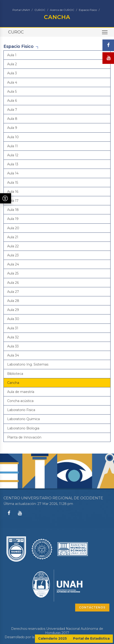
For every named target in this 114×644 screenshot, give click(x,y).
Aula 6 (12, 101)
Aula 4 (12, 82)
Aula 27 (13, 292)
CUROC (40, 10)
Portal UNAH (21, 10)
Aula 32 (13, 337)
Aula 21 (13, 237)
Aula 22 (13, 246)
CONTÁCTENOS (92, 607)
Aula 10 (13, 137)
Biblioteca (15, 374)
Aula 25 (13, 273)
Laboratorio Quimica (23, 419)
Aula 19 (13, 219)
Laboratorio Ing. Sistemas (28, 364)
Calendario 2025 (52, 638)
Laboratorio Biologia (23, 428)
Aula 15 (13, 183)
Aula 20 (13, 228)
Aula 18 (13, 210)
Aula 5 (12, 92)
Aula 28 (13, 301)
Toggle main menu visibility (105, 34)
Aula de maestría (21, 392)
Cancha (13, 383)
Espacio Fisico (88, 10)
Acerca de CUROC (62, 10)
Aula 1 (12, 55)
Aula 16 (13, 192)
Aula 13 (13, 164)
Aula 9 (12, 128)
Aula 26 (13, 283)
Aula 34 (13, 355)
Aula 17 (13, 201)
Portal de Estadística (91, 638)
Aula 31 (13, 328)
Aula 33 (13, 346)
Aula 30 (13, 319)
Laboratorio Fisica (21, 410)
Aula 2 (12, 64)
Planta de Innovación (24, 437)
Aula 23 (13, 255)
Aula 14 (13, 173)
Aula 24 (13, 264)
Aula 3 (12, 73)
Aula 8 (12, 119)
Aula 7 (12, 110)
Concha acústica (20, 401)
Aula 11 (12, 146)
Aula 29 (13, 310)
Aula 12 (13, 155)
